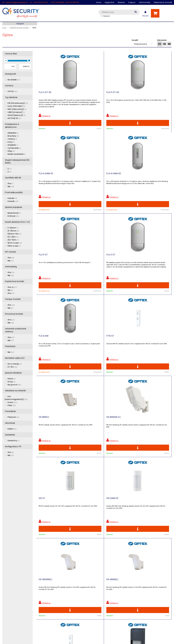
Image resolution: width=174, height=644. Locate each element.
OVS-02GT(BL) (46, 433)
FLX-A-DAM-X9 (147, 94)
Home (99, 2)
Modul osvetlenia (17, 154)
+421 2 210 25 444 (40, 2)
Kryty (11, 142)
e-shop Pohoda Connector (94, 639)
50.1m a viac (15, 243)
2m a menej (15, 364)
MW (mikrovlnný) (17, 109)
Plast (12, 405)
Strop (11, 382)
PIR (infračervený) (18, 103)
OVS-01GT (145, 348)
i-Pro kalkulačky (52, 594)
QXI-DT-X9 (145, 433)
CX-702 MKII (78, 433)
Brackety (13, 136)
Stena (12, 379)
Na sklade (14, 80)
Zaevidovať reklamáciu (55, 616)
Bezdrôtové (14, 213)
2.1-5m (12, 367)
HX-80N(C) (44, 264)
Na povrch (14, 385)
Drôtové (13, 216)
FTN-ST (144, 179)
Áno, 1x (12, 287)
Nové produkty (52, 586)
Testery (12, 139)
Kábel (12, 429)
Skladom (107, 16)
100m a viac (14, 246)
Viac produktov (104, 479)
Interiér (12, 198)
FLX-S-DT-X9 (45, 94)
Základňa (13, 133)
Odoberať (164, 542)
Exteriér (13, 201)
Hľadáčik (13, 145)
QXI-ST (110, 433)
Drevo (12, 402)
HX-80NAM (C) (80, 264)
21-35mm (13, 231)
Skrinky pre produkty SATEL (58, 599)
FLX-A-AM (111, 179)
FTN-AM (111, 348)
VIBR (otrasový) (16, 112)
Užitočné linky (145, 2)
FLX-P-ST (43, 179)
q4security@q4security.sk (16, 2)
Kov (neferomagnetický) (16, 398)
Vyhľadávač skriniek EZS (56, 603)
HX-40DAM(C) (45, 348)
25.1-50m (13, 240)
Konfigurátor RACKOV (55, 607)
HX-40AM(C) (78, 348)
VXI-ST (110, 264)
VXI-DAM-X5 (146, 264)
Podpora (132, 2)
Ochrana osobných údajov (57, 577)
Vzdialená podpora (54, 590)
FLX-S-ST (77, 179)
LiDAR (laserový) (17, 115)
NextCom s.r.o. (114, 639)
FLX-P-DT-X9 (79, 94)
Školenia (121, 2)
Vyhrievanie (14, 148)
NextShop (76, 639)
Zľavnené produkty (54, 582)
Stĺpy (11, 151)
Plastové (13, 417)
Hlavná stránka (10, 577)
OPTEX (12, 91)
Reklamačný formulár (163, 2)
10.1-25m (13, 237)
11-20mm (13, 228)
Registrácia (110, 2)
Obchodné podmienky (55, 611)
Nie (11, 186)
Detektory (13, 441)
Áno (10, 183)
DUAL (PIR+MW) (16, 106)
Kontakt (6, 586)
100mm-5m (14, 234)
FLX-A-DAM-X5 (114, 94)
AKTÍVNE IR (14, 118)
